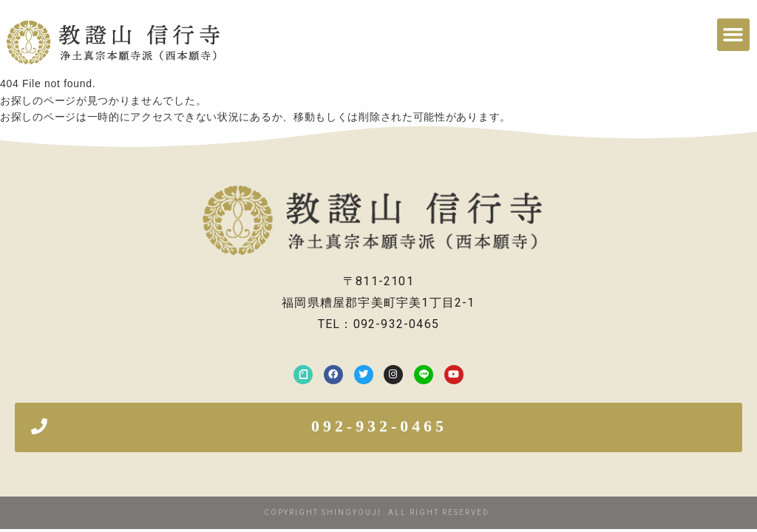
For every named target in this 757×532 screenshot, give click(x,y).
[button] (733, 35)
